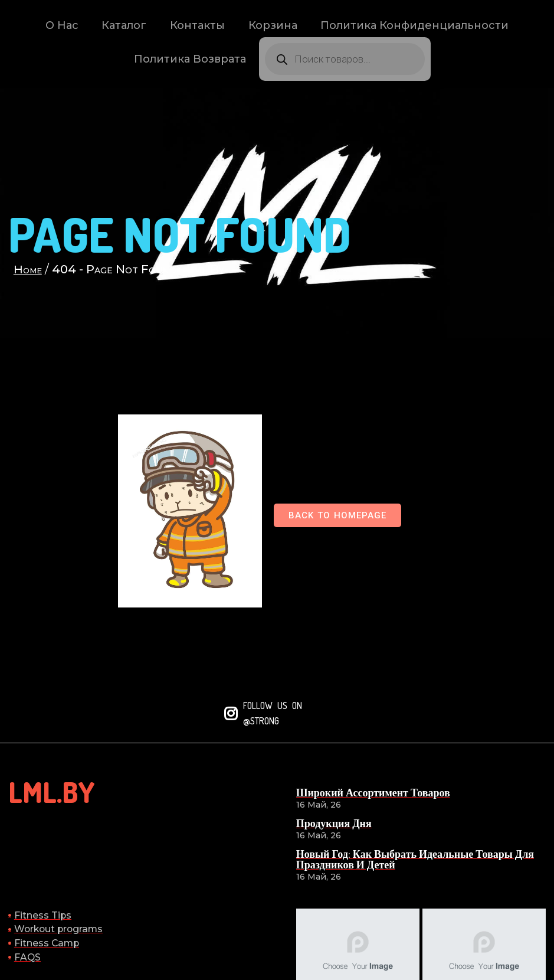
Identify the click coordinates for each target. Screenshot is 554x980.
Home (30, 283)
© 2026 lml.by (510, 937)
